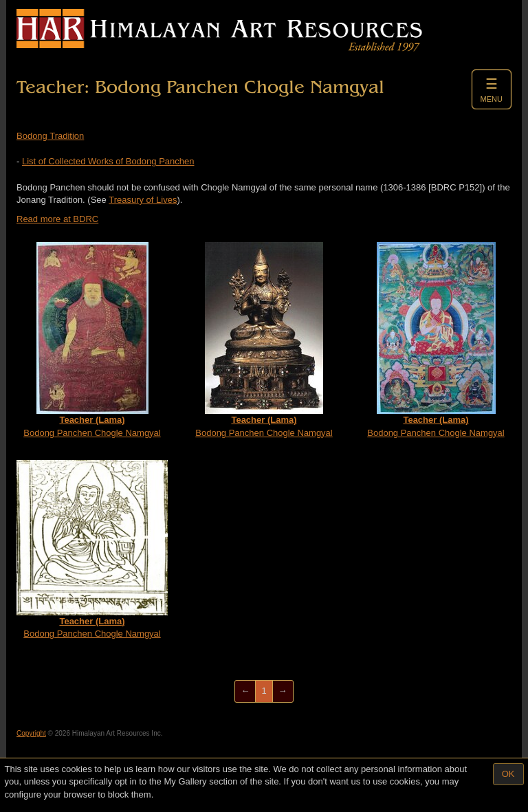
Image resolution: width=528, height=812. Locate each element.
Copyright (31, 733)
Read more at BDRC (57, 219)
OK (508, 774)
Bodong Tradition (50, 136)
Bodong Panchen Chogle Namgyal (92, 340)
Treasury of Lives (143, 200)
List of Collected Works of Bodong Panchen (108, 161)
